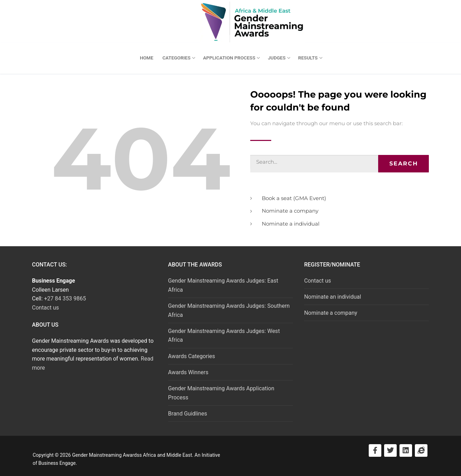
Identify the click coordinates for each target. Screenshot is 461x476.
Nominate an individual (333, 297)
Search (404, 164)
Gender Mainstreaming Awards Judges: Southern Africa (229, 310)
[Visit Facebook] (375, 450)
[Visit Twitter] (390, 450)
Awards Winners (188, 372)
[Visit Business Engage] (421, 450)
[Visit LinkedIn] (406, 450)
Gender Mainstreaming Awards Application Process (221, 393)
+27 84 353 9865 (65, 299)
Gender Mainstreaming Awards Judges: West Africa (224, 336)
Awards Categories (192, 356)
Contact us (46, 308)
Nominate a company (331, 313)
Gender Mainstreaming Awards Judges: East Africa (223, 285)
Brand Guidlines (188, 414)
